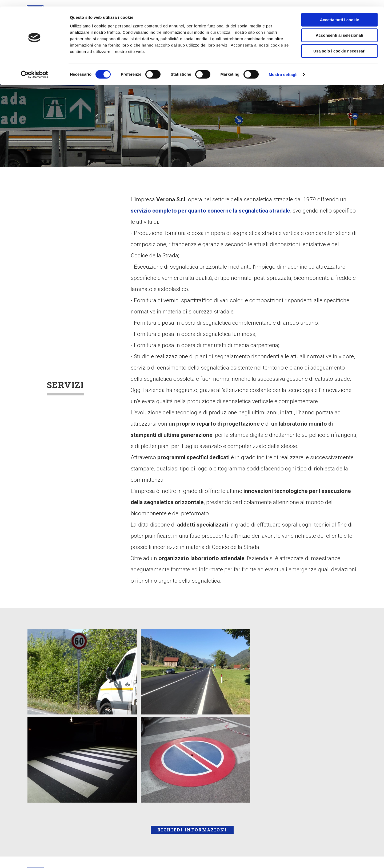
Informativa (239, 796)
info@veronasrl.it (147, 796)
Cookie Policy (242, 762)
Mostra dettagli (283, 68)
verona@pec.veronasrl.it (156, 807)
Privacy (234, 807)
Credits (234, 818)
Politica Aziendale (248, 773)
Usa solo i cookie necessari (339, 44)
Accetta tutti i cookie (340, 13)
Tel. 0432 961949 (148, 785)
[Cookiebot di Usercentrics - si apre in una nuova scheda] (35, 68)
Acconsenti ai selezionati (339, 29)
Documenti (239, 785)
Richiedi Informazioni (192, 719)
